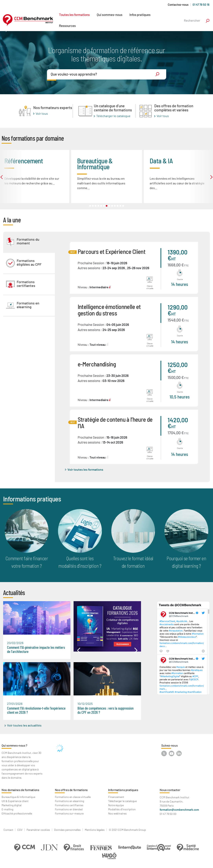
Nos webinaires (117, 813)
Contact (8, 830)
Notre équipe (116, 805)
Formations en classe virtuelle (73, 797)
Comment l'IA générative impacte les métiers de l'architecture (36, 649)
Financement (116, 797)
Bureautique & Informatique (18, 797)
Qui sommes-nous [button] (110, 15)
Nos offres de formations (71, 790)
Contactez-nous (178, 5)
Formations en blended (69, 809)
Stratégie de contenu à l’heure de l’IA (115, 422)
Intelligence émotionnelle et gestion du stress (109, 310)
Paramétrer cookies (38, 830)
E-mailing (7, 809)
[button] (79, 650)
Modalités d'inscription (122, 809)
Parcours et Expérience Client (112, 251)
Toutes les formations (74, 15)
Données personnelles (67, 830)
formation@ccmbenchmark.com (179, 810)
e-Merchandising (97, 364)
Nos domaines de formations (20, 790)
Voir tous (42, 113)
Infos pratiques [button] (140, 15)
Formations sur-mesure (69, 813)
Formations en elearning (69, 801)
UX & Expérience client (15, 801)
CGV (20, 830)
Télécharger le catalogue (113, 116)
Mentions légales (95, 830)
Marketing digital (12, 805)
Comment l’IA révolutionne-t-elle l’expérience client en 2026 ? (36, 710)
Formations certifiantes (69, 805)
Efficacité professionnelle (17, 813)
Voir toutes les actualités (24, 725)
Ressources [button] (67, 26)
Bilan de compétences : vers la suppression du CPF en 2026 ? (106, 710)
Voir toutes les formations (85, 469)
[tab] (29, 242)
